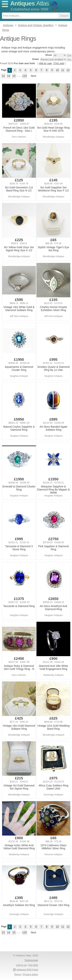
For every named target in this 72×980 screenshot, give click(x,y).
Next (34, 76)
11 (63, 70)
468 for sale (45, 63)
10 (57, 70)
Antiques (30, 3)
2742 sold (59, 63)
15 (14, 76)
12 (68, 70)
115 (24, 76)
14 (9, 76)
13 (3, 76)
